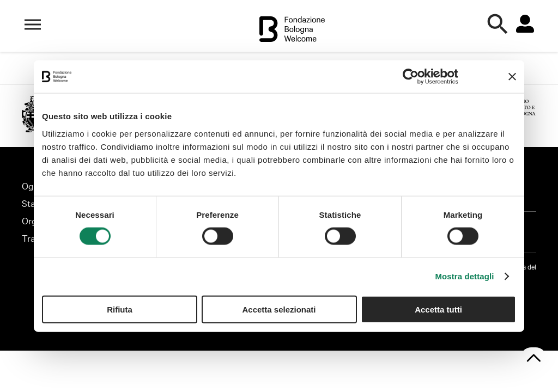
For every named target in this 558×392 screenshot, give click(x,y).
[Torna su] (533, 359)
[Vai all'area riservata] (525, 24)
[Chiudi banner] (512, 77)
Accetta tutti (438, 309)
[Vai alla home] (292, 31)
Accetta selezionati (279, 309)
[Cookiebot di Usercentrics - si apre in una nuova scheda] (410, 77)
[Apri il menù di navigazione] (33, 24)
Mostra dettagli (464, 276)
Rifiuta (120, 309)
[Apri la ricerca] (498, 24)
